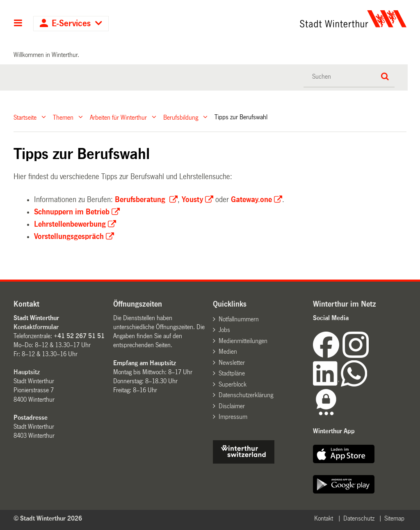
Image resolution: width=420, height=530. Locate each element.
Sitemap (394, 518)
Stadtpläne (232, 373)
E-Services (71, 24)
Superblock (233, 384)
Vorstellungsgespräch (69, 237)
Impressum (233, 417)
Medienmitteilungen (243, 341)
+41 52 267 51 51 (79, 336)
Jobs (224, 330)
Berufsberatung (141, 200)
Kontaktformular (36, 327)
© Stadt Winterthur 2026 (48, 518)
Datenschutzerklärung (246, 395)
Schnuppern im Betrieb (72, 212)
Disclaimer (232, 406)
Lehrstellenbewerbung (70, 224)
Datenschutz (359, 518)
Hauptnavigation (18, 24)
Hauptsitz (27, 372)
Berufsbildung (181, 117)
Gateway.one (251, 200)
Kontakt (324, 518)
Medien (228, 351)
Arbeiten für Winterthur (118, 117)
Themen (63, 117)
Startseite (25, 117)
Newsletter (232, 363)
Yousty (192, 200)
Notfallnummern (239, 319)
